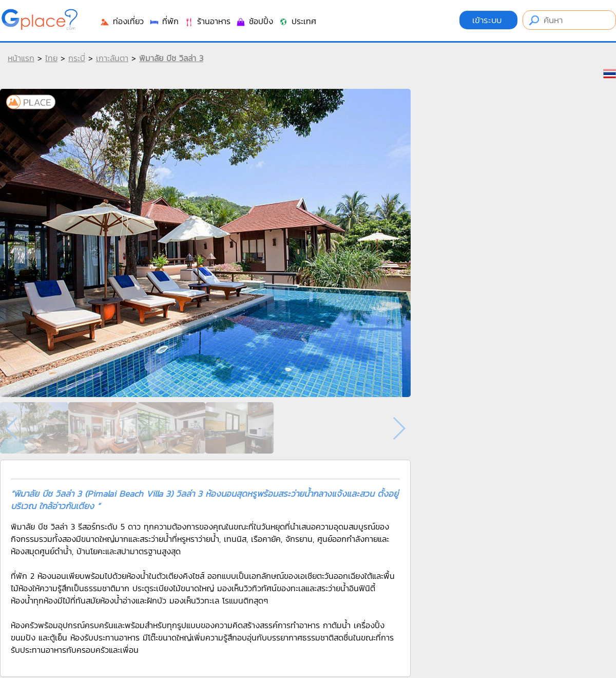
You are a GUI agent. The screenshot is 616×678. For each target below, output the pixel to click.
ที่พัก (164, 21)
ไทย (51, 58)
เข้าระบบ (488, 20)
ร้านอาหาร (207, 21)
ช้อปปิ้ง (254, 21)
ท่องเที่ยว (122, 21)
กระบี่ (77, 58)
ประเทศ (297, 21)
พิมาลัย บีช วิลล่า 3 (171, 58)
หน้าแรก (21, 58)
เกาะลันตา (112, 58)
